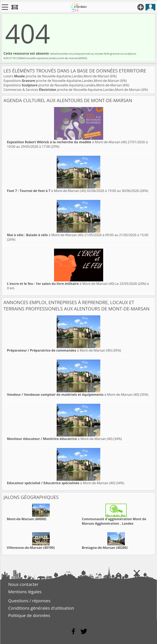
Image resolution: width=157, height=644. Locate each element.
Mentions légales (25, 592)
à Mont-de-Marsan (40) (67, 142)
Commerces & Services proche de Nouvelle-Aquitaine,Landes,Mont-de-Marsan (72, 90)
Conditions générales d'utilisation (41, 608)
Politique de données (29, 615)
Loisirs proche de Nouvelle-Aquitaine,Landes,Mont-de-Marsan (57, 76)
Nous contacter (23, 584)
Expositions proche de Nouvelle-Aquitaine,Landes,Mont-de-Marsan (62, 81)
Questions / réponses (29, 601)
